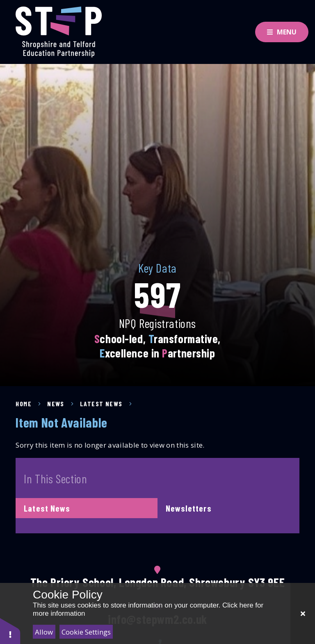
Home (24, 404)
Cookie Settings (86, 632)
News (56, 404)
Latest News (101, 404)
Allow (44, 632)
